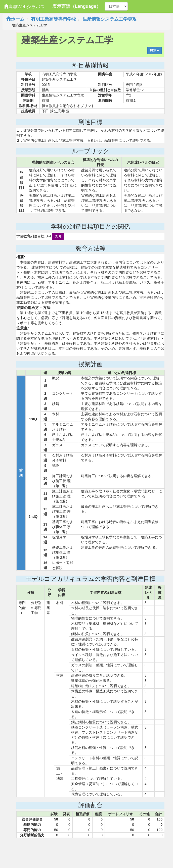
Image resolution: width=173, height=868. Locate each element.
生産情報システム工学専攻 (110, 19)
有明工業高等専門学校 (54, 19)
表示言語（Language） (77, 6)
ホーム (15, 19)
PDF (155, 50)
